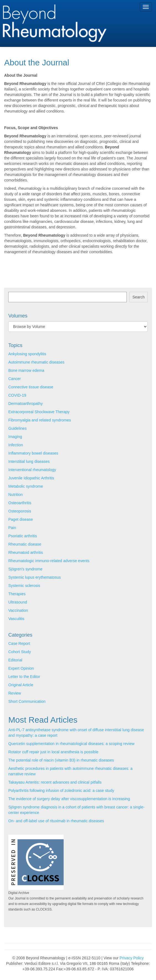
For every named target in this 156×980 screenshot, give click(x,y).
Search (139, 297)
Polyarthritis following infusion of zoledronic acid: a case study (61, 791)
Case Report (19, 643)
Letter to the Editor (24, 677)
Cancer (15, 379)
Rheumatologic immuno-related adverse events (49, 561)
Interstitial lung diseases (29, 461)
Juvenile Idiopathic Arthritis (31, 478)
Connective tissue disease (31, 387)
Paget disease (21, 519)
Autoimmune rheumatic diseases (36, 362)
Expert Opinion (21, 668)
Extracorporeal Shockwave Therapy (39, 412)
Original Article (21, 685)
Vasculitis (16, 619)
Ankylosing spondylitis (27, 354)
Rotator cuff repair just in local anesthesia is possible (53, 752)
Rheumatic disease (25, 544)
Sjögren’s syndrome (25, 569)
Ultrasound (18, 602)
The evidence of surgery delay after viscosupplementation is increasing (69, 799)
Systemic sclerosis (24, 586)
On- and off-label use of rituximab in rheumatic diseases (56, 821)
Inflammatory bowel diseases (33, 453)
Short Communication (27, 701)
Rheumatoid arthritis (26, 552)
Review (15, 693)
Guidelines (17, 428)
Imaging (15, 437)
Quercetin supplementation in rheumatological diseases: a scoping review (71, 744)
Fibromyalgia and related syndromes (40, 420)
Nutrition (15, 495)
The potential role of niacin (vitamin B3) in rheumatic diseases (61, 760)
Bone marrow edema (26, 370)
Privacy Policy (132, 958)
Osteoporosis (20, 511)
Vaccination (18, 610)
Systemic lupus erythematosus (35, 577)
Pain (12, 528)
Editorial (15, 660)
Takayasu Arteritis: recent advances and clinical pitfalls (55, 782)
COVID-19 (17, 395)
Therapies (17, 594)
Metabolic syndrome (26, 486)
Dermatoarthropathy (26, 404)
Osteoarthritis (20, 503)
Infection (16, 445)
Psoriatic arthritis (23, 536)
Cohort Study (20, 652)
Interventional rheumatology (32, 470)
